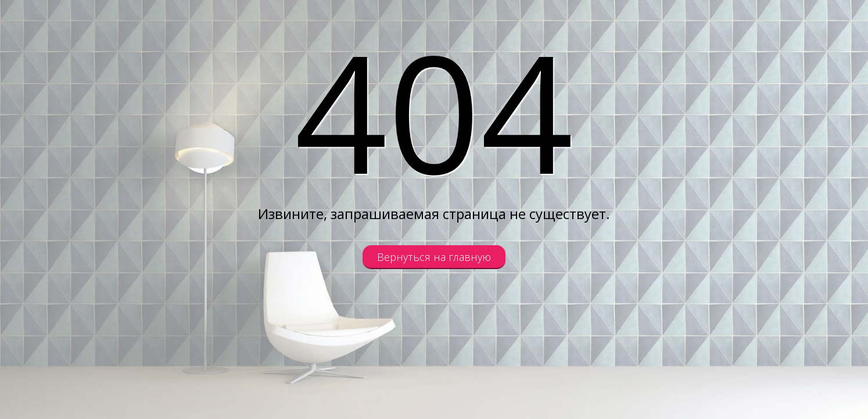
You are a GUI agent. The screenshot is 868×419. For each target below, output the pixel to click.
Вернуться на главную (434, 257)
